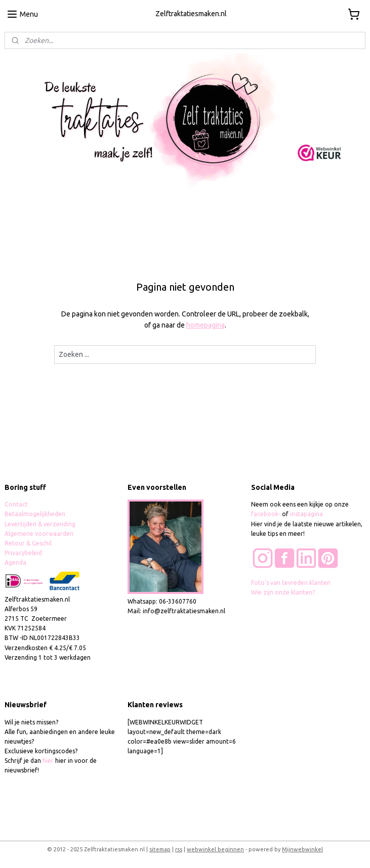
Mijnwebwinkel (302, 849)
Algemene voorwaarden (39, 534)
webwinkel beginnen (215, 849)
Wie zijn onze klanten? (283, 592)
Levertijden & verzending (40, 524)
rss (179, 849)
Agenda (15, 562)
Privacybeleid (23, 553)
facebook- (266, 514)
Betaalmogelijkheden (36, 514)
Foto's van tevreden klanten (291, 583)
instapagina (306, 514)
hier (48, 761)
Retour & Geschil (28, 543)
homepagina (205, 325)
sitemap (160, 849)
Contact (16, 504)
